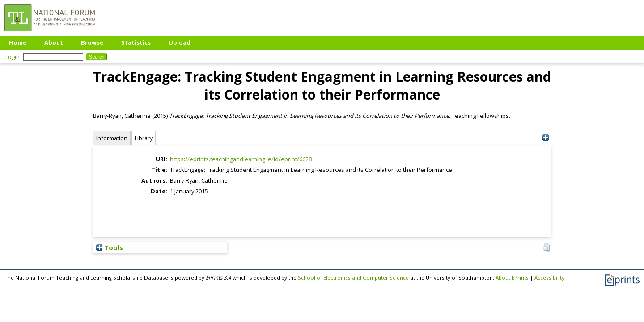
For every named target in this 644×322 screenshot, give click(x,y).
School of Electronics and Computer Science (353, 278)
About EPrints (512, 278)
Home (18, 42)
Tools (110, 247)
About (54, 42)
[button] (546, 247)
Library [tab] (144, 138)
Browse (92, 42)
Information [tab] (112, 138)
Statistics (136, 42)
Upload (180, 42)
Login (13, 57)
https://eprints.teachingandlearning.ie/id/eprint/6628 (241, 159)
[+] (545, 138)
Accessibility (549, 278)
